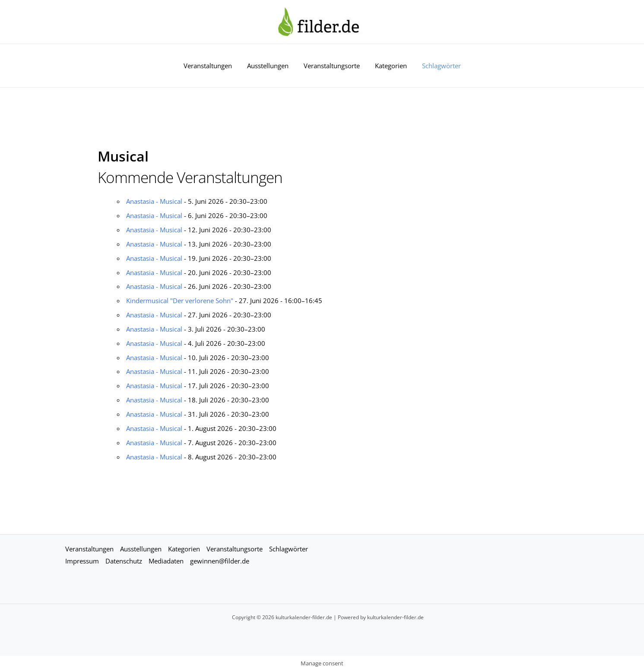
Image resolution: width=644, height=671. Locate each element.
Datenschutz (124, 561)
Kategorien (389, 66)
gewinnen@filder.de (220, 561)
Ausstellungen (270, 66)
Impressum (82, 561)
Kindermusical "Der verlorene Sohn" (180, 301)
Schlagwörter (437, 66)
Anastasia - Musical (154, 201)
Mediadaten (166, 561)
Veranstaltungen (212, 66)
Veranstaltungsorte (332, 66)
